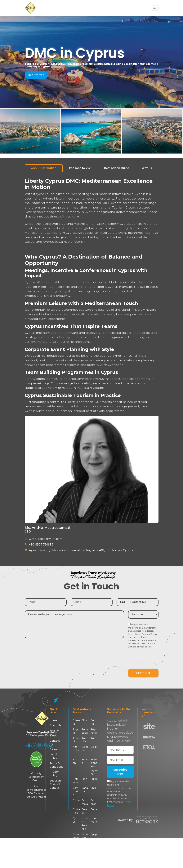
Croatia (85, 802)
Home (53, 720)
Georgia (93, 858)
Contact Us (56, 740)
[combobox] (143, 614)
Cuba (94, 800)
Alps (84, 720)
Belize (94, 746)
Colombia (85, 793)
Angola (76, 730)
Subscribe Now (120, 771)
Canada (85, 784)
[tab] (44, 168)
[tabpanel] (92, 294)
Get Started (36, 75)
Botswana (76, 776)
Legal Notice (53, 752)
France (85, 858)
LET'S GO (143, 672)
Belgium (84, 748)
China (76, 791)
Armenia (76, 739)
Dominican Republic (76, 826)
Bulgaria (94, 776)
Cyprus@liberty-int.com (45, 539)
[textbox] (143, 614)
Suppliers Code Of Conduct (55, 779)
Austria (94, 739)
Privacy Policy (54, 769)
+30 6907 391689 (40, 544)
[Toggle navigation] (155, 8)
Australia (85, 739)
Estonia (76, 839)
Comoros (93, 793)
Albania (76, 721)
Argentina (94, 730)
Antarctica (85, 730)
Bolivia (85, 756)
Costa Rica (76, 802)
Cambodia (76, 784)
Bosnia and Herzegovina (94, 762)
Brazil (85, 774)
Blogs (53, 735)
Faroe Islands (94, 840)
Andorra (94, 721)
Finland (76, 858)
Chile (93, 783)
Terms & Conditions (56, 760)
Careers (54, 745)
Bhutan (76, 756)
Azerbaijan (76, 748)
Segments (56, 730)
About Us (55, 725)
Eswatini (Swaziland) (85, 844)
